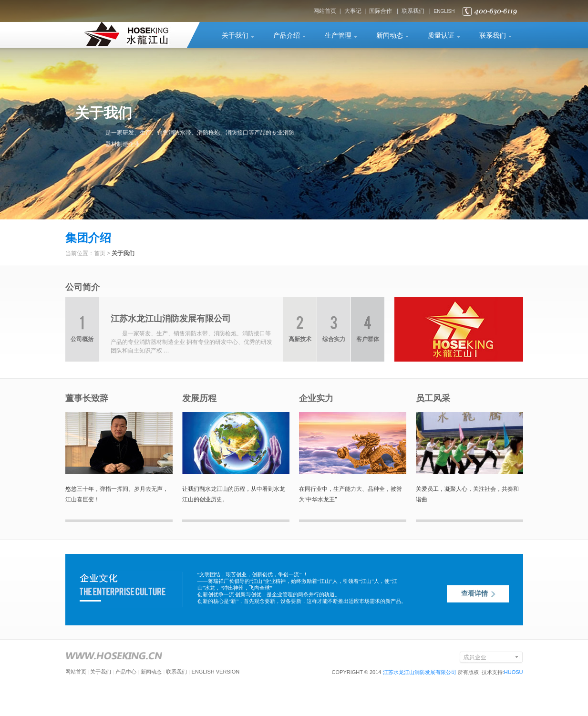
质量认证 (441, 36)
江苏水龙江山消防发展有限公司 (420, 672)
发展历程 (199, 398)
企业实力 (316, 398)
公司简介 (83, 287)
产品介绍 (287, 36)
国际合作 (381, 11)
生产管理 (338, 36)
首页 (100, 253)
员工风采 (433, 398)
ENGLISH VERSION (215, 672)
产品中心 (126, 672)
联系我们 (413, 11)
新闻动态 (390, 36)
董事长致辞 (87, 398)
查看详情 (475, 594)
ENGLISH (444, 11)
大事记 (353, 11)
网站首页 (325, 11)
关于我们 (235, 36)
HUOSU (514, 672)
